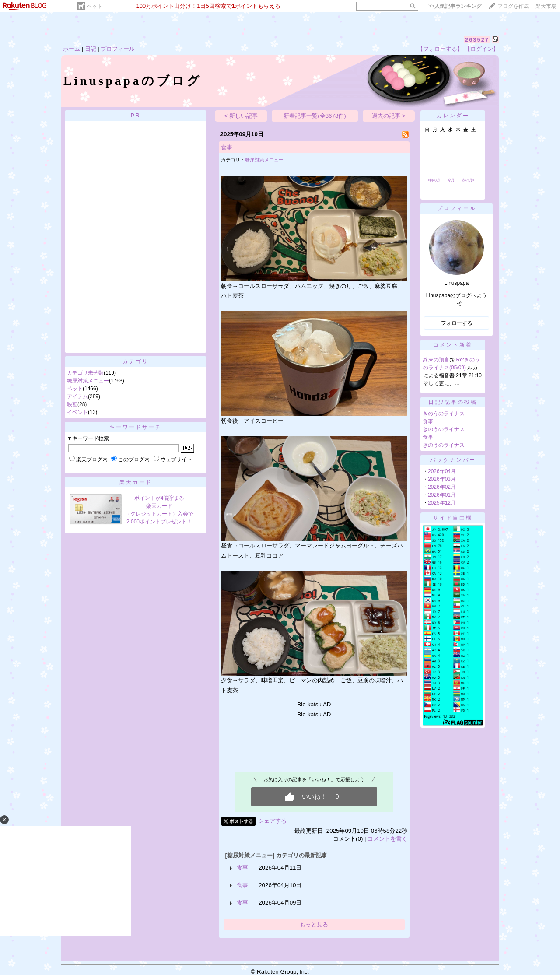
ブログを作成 (513, 6)
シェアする (272, 821)
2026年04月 (442, 471)
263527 (477, 40)
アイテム (77, 396)
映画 (72, 404)
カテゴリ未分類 (85, 373)
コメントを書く (387, 839)
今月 (451, 180)
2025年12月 (442, 503)
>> (455, 6)
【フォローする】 (440, 49)
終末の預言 (436, 360)
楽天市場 (546, 6)
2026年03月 (442, 479)
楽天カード (136, 482)
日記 (91, 49)
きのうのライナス (444, 414)
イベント (77, 412)
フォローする (457, 323)
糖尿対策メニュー (88, 381)
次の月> (468, 180)
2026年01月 (442, 495)
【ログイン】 (482, 49)
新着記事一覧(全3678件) (315, 116)
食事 (227, 147)
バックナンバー (453, 460)
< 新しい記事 (241, 116)
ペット (94, 6)
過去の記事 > (389, 116)
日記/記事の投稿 (453, 402)
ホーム (72, 49)
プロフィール (118, 49)
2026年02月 (442, 487)
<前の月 (434, 180)
